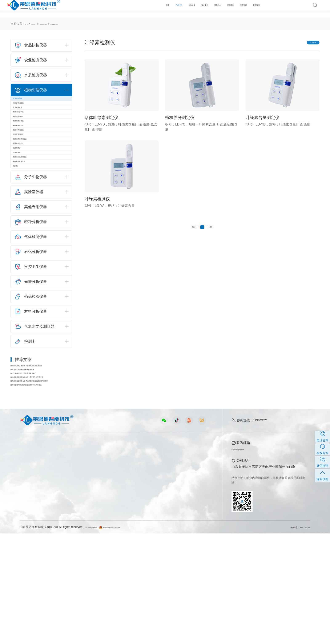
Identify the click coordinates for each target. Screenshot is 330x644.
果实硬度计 (25, 225)
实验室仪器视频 (116, 590)
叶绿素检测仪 (80, 24)
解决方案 (124, 9)
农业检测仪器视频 (118, 561)
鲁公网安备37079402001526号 (137, 637)
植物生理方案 (71, 583)
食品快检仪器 (30, 561)
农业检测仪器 (30, 568)
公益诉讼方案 (71, 604)
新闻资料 (200, 9)
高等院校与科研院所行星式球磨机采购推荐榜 (43, 494)
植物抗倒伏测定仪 (30, 246)
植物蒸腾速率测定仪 (32, 194)
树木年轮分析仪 (28, 204)
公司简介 (194, 561)
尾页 (222, 231)
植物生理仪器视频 (118, 583)
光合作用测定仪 (28, 112)
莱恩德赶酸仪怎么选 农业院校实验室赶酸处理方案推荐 (43, 487)
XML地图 (276, 637)
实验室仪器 (28, 590)
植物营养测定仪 (28, 142)
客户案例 (149, 9)
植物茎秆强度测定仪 (32, 235)
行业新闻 (158, 568)
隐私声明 (304, 637)
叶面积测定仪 (27, 122)
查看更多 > (28, 604)
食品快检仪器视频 (118, 568)
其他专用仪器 (30, 597)
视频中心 (175, 9)
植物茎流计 (25, 215)
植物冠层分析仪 (28, 132)
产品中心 (99, 9)
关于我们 (225, 9)
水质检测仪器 (30, 575)
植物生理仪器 (59, 24)
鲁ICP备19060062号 (99, 637)
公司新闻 (158, 561)
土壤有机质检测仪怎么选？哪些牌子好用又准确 (43, 480)
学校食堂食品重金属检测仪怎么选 (39, 467)
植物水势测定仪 (28, 173)
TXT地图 (290, 637)
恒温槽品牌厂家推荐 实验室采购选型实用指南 (43, 460)
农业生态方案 (71, 561)
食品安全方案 (71, 568)
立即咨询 (305, 43)
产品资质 (194, 568)
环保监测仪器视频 (118, 597)
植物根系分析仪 (28, 163)
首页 (78, 9)
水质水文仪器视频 (118, 575)
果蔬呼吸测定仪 (28, 184)
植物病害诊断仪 (28, 153)
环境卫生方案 (71, 597)
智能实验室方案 (72, 590)
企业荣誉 (194, 575)
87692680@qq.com (246, 560)
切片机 (22, 256)
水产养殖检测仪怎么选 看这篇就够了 (41, 474)
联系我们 (250, 9)
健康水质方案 (71, 575)
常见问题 (158, 575)
